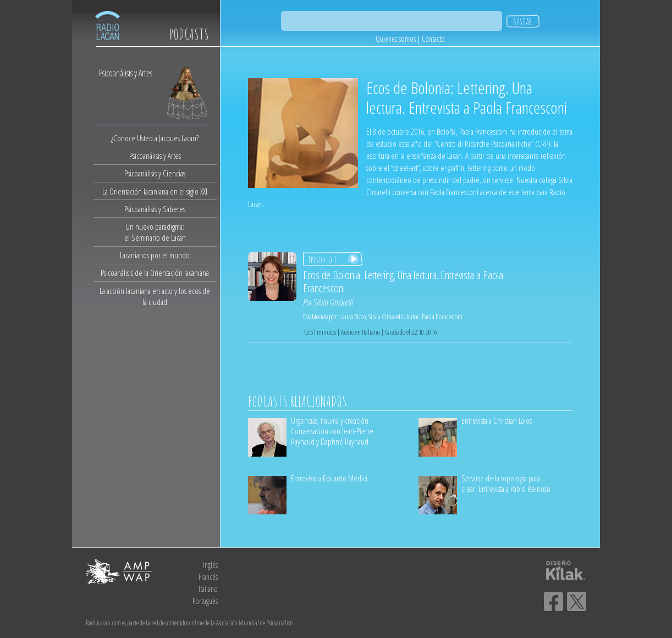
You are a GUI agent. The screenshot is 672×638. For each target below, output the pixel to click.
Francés (208, 577)
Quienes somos (396, 39)
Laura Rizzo (352, 317)
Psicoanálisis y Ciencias (155, 173)
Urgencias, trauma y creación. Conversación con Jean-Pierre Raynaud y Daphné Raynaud (332, 431)
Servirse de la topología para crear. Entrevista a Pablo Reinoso (506, 483)
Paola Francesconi (442, 317)
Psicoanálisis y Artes (155, 156)
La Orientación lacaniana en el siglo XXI (155, 191)
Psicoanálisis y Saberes (155, 209)
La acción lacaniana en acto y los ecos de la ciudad (155, 296)
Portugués (205, 601)
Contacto (433, 39)
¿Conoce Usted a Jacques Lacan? (155, 138)
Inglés (210, 565)
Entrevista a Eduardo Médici (329, 478)
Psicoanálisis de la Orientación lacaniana (155, 273)
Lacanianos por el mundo (155, 255)
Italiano (208, 589)
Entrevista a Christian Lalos (497, 420)
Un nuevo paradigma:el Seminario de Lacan (155, 232)
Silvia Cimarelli (333, 302)
